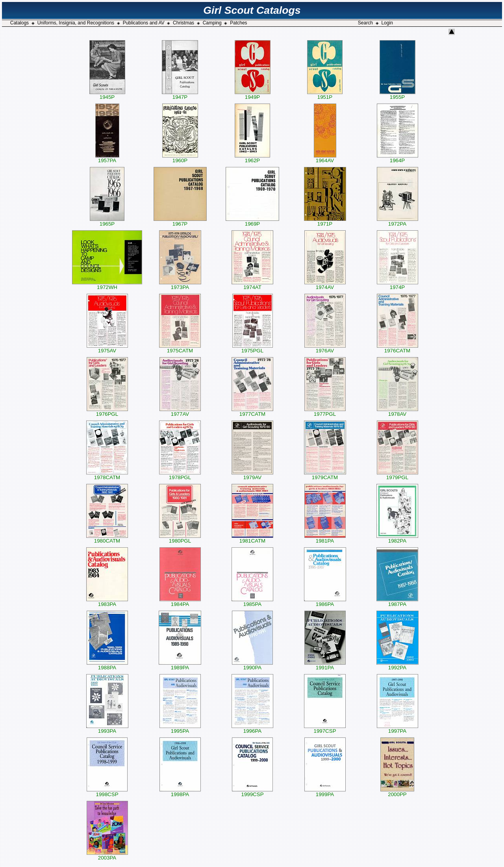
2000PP (397, 792)
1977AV (180, 412)
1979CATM (325, 475)
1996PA (252, 729)
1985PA (252, 602)
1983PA (107, 602)
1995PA (180, 729)
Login (387, 23)
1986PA (325, 602)
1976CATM (397, 348)
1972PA (397, 221)
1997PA (397, 729)
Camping (212, 23)
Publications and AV (144, 23)
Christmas (183, 23)
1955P (397, 95)
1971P (325, 221)
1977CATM (252, 412)
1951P (325, 95)
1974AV (325, 285)
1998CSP (107, 792)
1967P (180, 221)
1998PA (180, 792)
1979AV (252, 475)
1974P (397, 285)
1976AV (325, 348)
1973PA (180, 285)
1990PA (252, 665)
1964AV (325, 158)
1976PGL (107, 412)
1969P (252, 221)
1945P (107, 95)
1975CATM (180, 348)
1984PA (180, 602)
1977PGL (325, 412)
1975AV (107, 348)
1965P (107, 221)
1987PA (397, 602)
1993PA (107, 729)
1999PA (325, 792)
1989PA (180, 665)
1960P (180, 158)
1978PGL (180, 475)
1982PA (397, 538)
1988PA (107, 665)
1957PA (107, 158)
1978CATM (107, 475)
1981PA (325, 538)
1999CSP (252, 792)
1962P (252, 158)
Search (365, 23)
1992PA (397, 665)
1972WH (107, 285)
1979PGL (397, 475)
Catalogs (19, 23)
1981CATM (252, 538)
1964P (397, 158)
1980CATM (107, 538)
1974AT (252, 285)
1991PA (325, 665)
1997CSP (325, 729)
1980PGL (180, 538)
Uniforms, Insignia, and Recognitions (76, 23)
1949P (253, 95)
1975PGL (253, 348)
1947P (180, 95)
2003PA (107, 855)
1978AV (397, 412)
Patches (238, 23)
